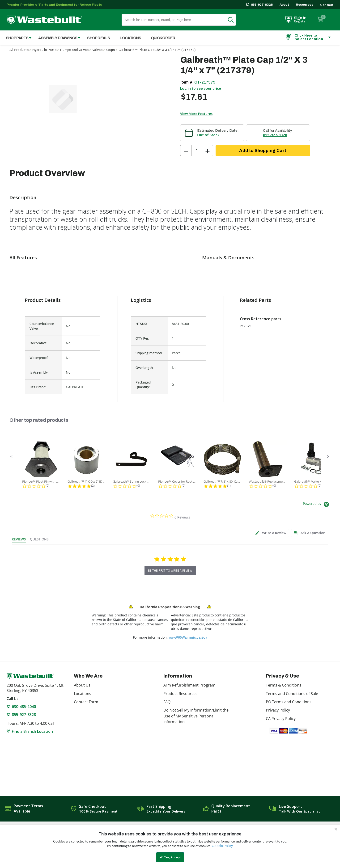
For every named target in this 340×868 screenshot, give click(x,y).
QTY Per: (142, 338)
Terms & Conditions (284, 685)
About (284, 5)
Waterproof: (39, 358)
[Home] (44, 20)
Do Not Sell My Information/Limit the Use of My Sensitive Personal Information (196, 716)
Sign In (300, 18)
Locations (83, 694)
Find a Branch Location (32, 731)
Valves (97, 50)
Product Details (43, 300)
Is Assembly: (39, 372)
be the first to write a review (170, 571)
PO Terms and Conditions (289, 702)
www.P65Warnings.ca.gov (188, 638)
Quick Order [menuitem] (163, 38)
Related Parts (255, 300)
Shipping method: (149, 353)
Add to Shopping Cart (263, 151)
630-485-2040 (24, 707)
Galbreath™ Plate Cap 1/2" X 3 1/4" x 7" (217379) (157, 50)
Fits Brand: (38, 387)
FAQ (167, 702)
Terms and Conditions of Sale (292, 694)
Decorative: (38, 343)
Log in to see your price (201, 88)
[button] (12, 457)
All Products (19, 50)
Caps (110, 50)
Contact (327, 5)
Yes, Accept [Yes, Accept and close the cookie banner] (170, 857)
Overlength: (144, 368)
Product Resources (180, 694)
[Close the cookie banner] (336, 829)
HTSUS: (141, 324)
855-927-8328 (262, 5)
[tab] (271, 533)
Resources (305, 5)
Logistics (141, 300)
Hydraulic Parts (44, 50)
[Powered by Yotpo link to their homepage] (317, 505)
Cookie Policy (222, 846)
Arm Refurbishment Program (189, 685)
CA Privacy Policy (281, 719)
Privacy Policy (278, 710)
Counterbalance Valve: (42, 326)
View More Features (196, 114)
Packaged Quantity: (143, 385)
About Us (82, 685)
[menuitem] (16, 38)
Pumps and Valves (74, 50)
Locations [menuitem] (130, 38)
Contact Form (86, 702)
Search (234, 20)
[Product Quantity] (197, 151)
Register (300, 21)
